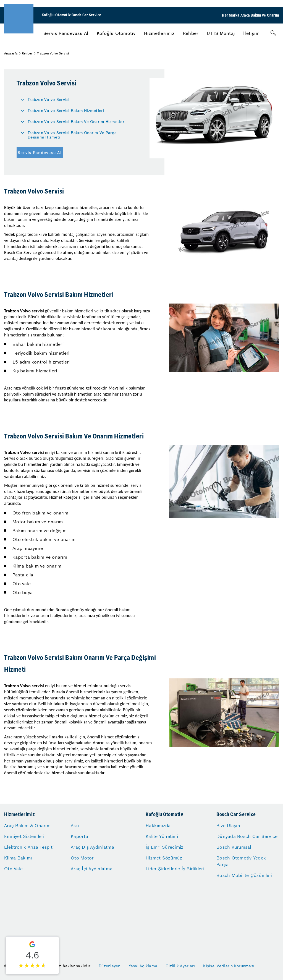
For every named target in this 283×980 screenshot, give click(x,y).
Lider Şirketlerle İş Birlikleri (175, 869)
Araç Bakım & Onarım (27, 825)
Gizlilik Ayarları (180, 966)
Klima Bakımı (18, 858)
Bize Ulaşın (228, 825)
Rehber (191, 33)
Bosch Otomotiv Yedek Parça (241, 861)
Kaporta (79, 836)
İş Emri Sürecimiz (164, 847)
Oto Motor (82, 858)
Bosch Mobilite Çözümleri (244, 875)
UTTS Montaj (221, 33)
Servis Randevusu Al (66, 33)
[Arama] (273, 33)
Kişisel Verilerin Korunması (229, 966)
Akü (75, 825)
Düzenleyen (110, 966)
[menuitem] (66, 33)
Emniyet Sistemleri (24, 836)
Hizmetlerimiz (159, 33)
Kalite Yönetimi (162, 836)
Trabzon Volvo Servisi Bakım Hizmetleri (66, 111)
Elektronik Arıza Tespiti (29, 847)
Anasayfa (11, 53)
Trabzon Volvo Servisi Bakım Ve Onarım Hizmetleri (77, 122)
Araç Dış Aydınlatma (92, 847)
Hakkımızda (158, 825)
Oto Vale (13, 869)
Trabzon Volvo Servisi (49, 100)
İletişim (251, 33)
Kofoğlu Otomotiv (116, 33)
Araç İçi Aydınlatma (92, 869)
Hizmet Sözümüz (164, 858)
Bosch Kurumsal (234, 847)
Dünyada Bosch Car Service (247, 836)
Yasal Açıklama (143, 966)
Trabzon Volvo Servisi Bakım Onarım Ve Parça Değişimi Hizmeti (72, 135)
